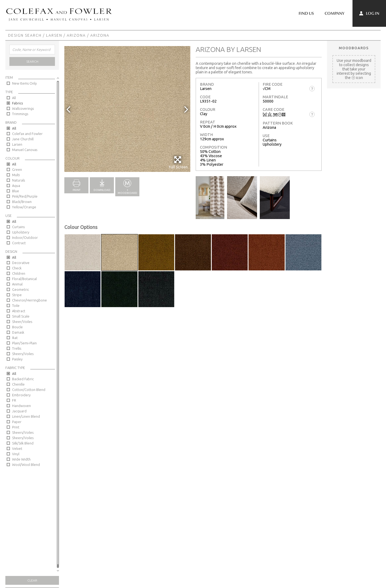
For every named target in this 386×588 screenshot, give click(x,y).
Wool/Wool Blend (26, 465)
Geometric (21, 289)
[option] (127, 109)
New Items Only (24, 83)
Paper (17, 422)
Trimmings (20, 114)
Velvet (17, 448)
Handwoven (21, 406)
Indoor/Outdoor (25, 238)
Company (335, 13)
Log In (369, 13)
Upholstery (21, 232)
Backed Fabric (23, 379)
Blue (16, 191)
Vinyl (16, 454)
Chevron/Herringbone (29, 300)
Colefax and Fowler (27, 134)
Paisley (17, 359)
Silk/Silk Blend (23, 443)
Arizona (76, 35)
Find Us (306, 13)
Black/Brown (22, 202)
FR (14, 400)
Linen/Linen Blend (26, 416)
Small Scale (21, 316)
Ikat (15, 338)
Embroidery (21, 395)
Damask (18, 332)
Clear (32, 580)
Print (16, 427)
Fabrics (18, 103)
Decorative (21, 263)
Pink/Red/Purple (25, 196)
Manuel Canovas (25, 150)
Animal (17, 284)
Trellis (17, 348)
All (14, 98)
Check (17, 268)
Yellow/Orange (24, 207)
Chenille (18, 384)
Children (19, 273)
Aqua (16, 186)
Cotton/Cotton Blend (29, 390)
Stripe (17, 295)
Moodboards (354, 48)
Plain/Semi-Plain (24, 343)
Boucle (17, 327)
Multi (16, 175)
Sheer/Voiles (22, 322)
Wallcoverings (23, 108)
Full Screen (178, 162)
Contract (19, 243)
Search (32, 61)
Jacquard (19, 411)
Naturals (18, 180)
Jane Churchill (23, 139)
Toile (16, 306)
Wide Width (21, 459)
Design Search (25, 35)
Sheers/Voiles (23, 354)
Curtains (18, 227)
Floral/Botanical (24, 279)
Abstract (19, 311)
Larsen (54, 35)
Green (17, 169)
